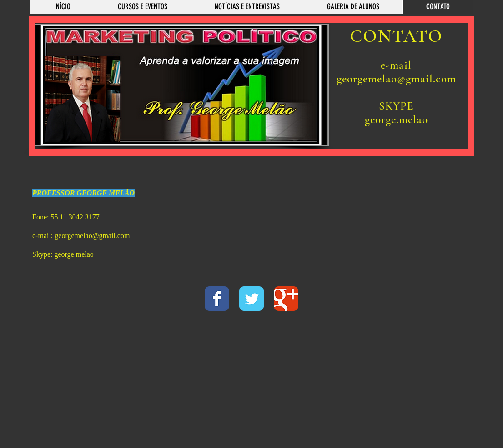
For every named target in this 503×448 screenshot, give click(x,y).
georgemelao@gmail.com (92, 236)
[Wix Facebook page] (217, 299)
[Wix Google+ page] (286, 299)
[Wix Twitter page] (251, 299)
